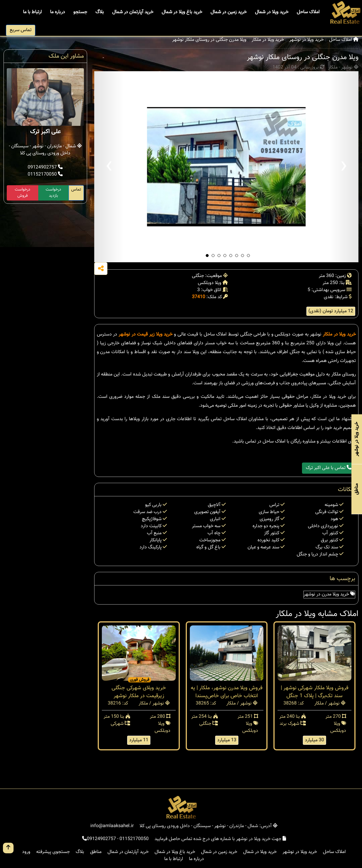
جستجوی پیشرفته (53, 852)
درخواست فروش (23, 193)
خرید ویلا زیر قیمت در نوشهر (146, 334)
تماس (76, 190)
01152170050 (45, 175)
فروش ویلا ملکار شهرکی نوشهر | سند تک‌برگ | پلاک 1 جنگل (315, 692)
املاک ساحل (308, 12)
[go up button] (8, 848)
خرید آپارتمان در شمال (133, 12)
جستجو (80, 12)
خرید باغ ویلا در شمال (182, 12)
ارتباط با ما (32, 12)
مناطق (96, 852)
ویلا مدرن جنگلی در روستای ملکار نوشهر (209, 40)
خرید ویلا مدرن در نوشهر (329, 594)
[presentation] (109, 167)
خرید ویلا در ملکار (268, 40)
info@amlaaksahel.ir (112, 826)
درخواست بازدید (53, 193)
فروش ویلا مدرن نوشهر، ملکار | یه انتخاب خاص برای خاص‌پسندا (227, 692)
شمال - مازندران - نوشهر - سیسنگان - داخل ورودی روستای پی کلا (45, 150)
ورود (26, 852)
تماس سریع (21, 30)
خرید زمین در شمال (229, 12)
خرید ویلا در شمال (272, 12)
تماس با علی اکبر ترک (329, 468)
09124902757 (45, 167)
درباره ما (58, 12)
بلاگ (100, 12)
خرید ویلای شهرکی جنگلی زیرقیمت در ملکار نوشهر (139, 692)
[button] (207, 256)
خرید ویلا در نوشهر (307, 40)
